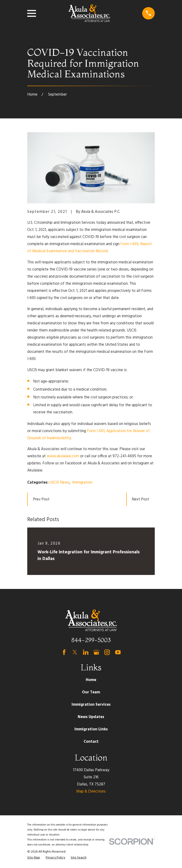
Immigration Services (91, 705)
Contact (91, 742)
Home (91, 680)
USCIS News (59, 483)
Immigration (82, 483)
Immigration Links (91, 729)
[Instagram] (107, 652)
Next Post (140, 499)
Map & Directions (91, 791)
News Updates (91, 717)
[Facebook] (64, 652)
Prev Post (41, 499)
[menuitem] (34, 858)
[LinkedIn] (86, 652)
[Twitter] (75, 652)
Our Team (91, 692)
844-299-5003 (91, 640)
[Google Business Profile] (96, 652)
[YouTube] (118, 652)
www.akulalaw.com (63, 456)
